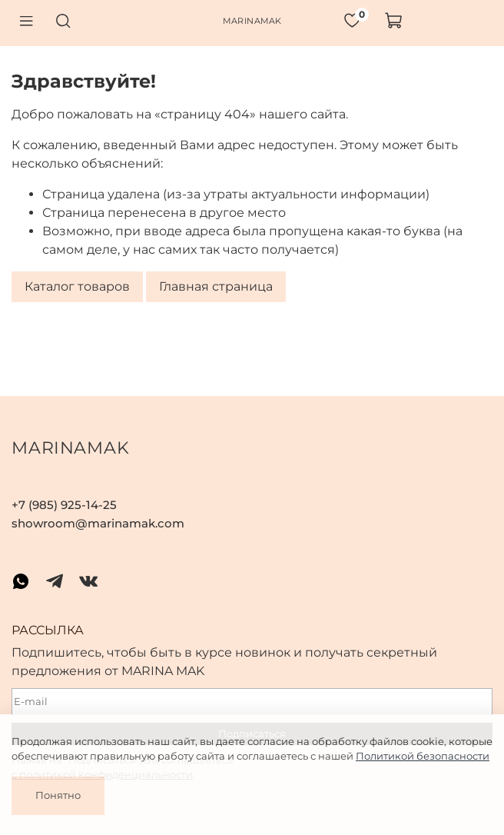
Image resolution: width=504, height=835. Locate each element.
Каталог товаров (77, 287)
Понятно (58, 795)
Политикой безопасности (423, 756)
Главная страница (216, 287)
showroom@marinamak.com (98, 523)
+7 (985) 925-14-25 (64, 505)
